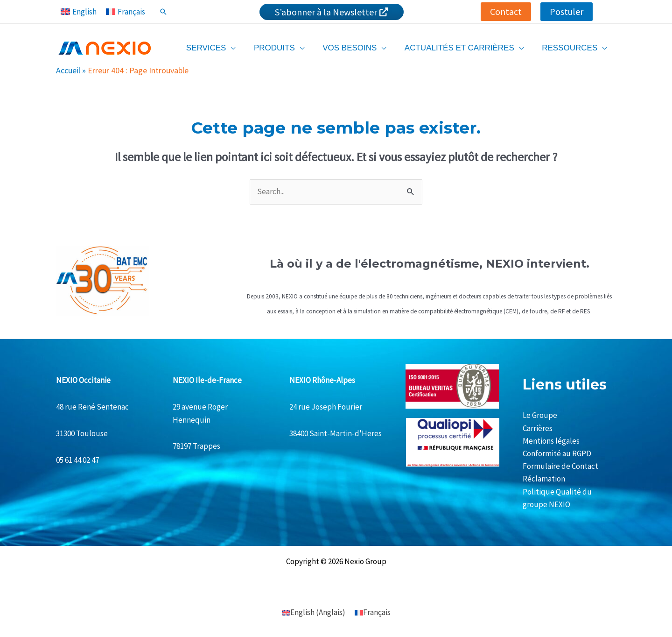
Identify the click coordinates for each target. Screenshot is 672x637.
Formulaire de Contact (560, 466)
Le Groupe (540, 415)
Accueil (68, 70)
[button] (506, 12)
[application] (242, 48)
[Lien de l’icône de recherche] (163, 12)
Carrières (538, 428)
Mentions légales (551, 441)
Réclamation (544, 479)
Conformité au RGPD (557, 453)
